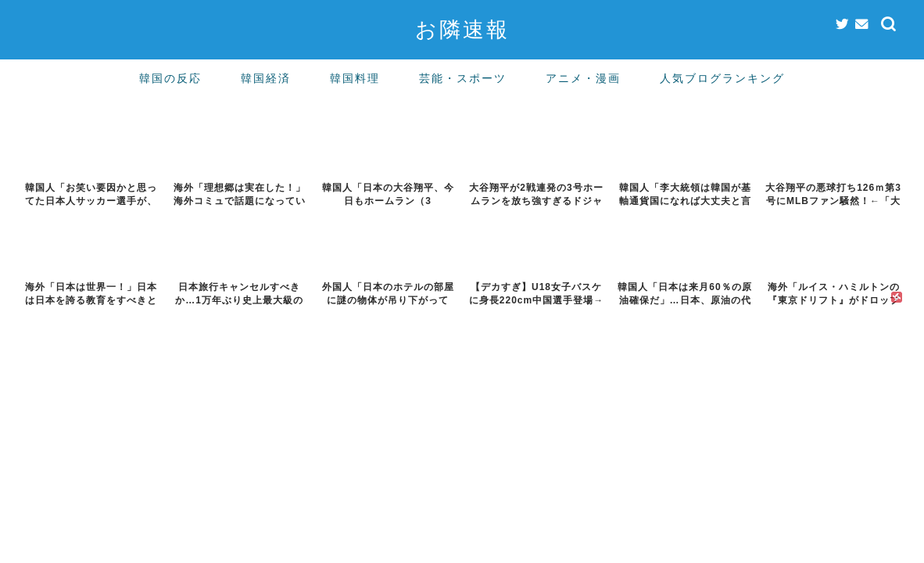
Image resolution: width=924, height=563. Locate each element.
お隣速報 (462, 29)
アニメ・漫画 (583, 78)
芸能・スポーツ (463, 78)
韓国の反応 (170, 78)
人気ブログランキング (722, 78)
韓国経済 (266, 78)
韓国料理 (355, 78)
